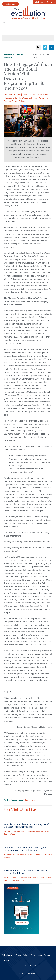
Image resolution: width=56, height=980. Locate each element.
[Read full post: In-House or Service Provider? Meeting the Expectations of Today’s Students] (16, 841)
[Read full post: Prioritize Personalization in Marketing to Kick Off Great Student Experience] (16, 818)
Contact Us (49, 955)
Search (5, 22)
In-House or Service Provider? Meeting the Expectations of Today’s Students (25, 849)
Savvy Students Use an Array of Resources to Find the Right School (26, 872)
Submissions (8, 955)
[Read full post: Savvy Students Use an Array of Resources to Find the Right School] (16, 864)
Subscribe (10, 4)
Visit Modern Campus (45, 2)
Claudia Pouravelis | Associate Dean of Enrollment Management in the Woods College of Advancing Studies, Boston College (26, 98)
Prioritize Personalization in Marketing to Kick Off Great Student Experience (27, 826)
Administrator (29, 800)
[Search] (28, 27)
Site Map (6, 960)
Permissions (36, 955)
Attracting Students (13, 55)
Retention (8, 58)
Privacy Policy (22, 955)
